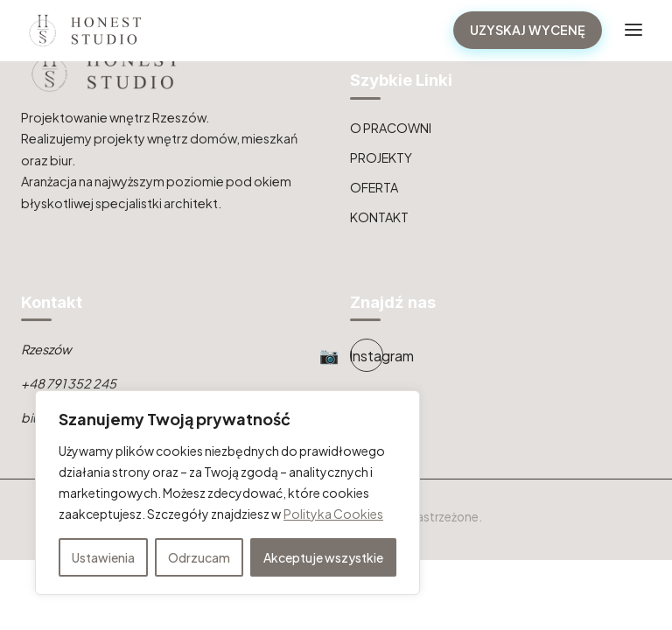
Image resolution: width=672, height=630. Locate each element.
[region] (227, 493)
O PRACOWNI (391, 128)
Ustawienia (103, 557)
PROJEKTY (381, 157)
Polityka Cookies (333, 514)
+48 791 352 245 (69, 383)
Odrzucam (199, 557)
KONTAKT (379, 217)
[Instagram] (367, 355)
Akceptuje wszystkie (323, 557)
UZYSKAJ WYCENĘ (528, 30)
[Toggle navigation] (633, 30)
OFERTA (374, 187)
